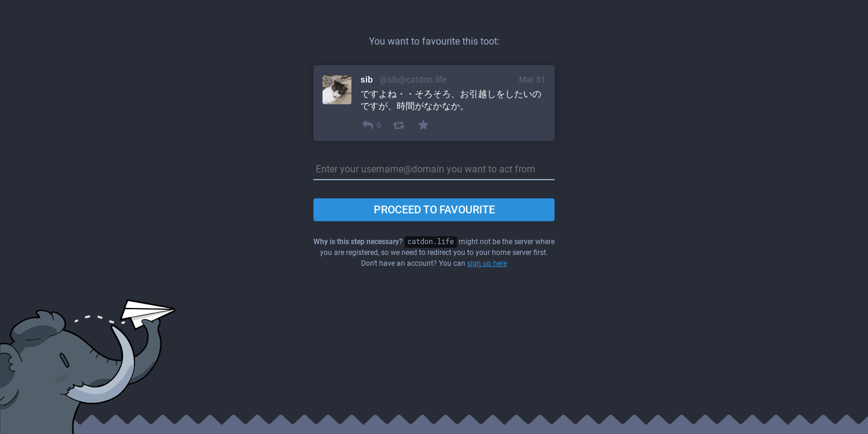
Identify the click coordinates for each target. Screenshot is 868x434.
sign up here (487, 263)
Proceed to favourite (434, 209)
